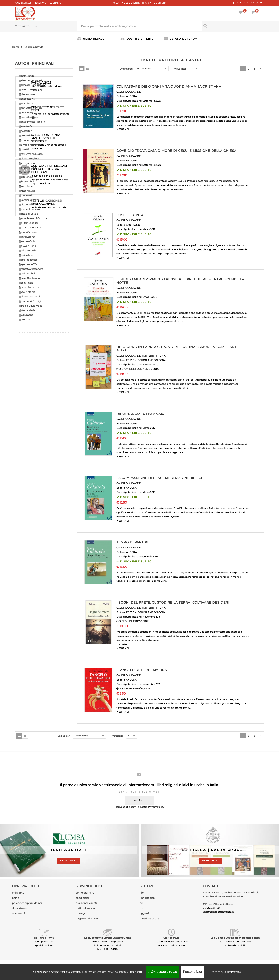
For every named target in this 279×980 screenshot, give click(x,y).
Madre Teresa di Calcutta (33, 218)
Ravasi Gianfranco (29, 278)
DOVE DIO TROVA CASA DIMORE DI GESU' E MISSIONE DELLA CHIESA (176, 151)
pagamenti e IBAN (87, 918)
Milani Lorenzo (27, 237)
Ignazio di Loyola (29, 214)
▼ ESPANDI (123, 129)
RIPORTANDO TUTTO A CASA (141, 414)
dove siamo (19, 908)
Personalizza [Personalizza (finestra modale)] (192, 972)
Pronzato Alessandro (31, 269)
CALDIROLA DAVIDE (128, 92)
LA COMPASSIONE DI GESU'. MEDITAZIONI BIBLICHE (161, 478)
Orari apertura (171, 938)
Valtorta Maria (27, 310)
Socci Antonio (27, 292)
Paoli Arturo (26, 255)
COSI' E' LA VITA (130, 215)
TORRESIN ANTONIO (154, 356)
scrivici (42, 3)
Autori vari (25, 319)
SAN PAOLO (133, 225)
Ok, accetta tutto (162, 972)
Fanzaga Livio (27, 163)
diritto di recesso (86, 908)
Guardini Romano (29, 200)
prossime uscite (149, 918)
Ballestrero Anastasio (31, 80)
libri (142, 893)
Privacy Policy (156, 807)
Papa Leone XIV (28, 264)
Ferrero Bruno (27, 172)
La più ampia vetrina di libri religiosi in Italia (235, 938)
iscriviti (139, 800)
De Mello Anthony (29, 145)
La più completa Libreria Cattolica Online (108, 938)
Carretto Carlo (27, 126)
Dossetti (24, 149)
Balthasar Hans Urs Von (33, 85)
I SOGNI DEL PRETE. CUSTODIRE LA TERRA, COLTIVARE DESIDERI (173, 602)
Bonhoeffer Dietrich (30, 108)
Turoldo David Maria (31, 306)
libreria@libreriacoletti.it (220, 912)
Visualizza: (180, 69)
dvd (142, 908)
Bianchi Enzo (26, 103)
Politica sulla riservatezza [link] (226, 972)
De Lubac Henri (28, 140)
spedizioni (82, 898)
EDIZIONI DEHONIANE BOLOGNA (146, 360)
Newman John (28, 241)
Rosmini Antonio (29, 287)
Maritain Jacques (29, 223)
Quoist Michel (27, 273)
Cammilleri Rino (28, 117)
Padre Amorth (27, 251)
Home (16, 47)
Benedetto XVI (27, 99)
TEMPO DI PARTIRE (133, 542)
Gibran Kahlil (26, 182)
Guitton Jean (26, 205)
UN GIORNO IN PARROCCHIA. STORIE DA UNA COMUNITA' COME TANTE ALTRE (178, 349)
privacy (80, 913)
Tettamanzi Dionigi (30, 301)
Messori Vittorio (28, 232)
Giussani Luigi (27, 191)
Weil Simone (26, 315)
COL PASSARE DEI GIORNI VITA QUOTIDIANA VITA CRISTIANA (169, 87)
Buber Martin (27, 113)
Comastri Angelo (29, 136)
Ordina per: (126, 69)
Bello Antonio (27, 94)
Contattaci (24, 3)
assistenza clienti (86, 903)
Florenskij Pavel (28, 168)
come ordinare (85, 893)
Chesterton (26, 131)
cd (141, 903)
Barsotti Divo (27, 90)
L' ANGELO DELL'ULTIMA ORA (142, 670)
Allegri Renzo (27, 76)
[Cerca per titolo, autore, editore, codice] (233, 26)
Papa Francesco (28, 260)
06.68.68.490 (212, 908)
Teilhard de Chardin (30, 296)
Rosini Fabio (26, 283)
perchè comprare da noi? (28, 903)
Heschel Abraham (29, 209)
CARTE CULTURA (154, 3)
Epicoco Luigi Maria (30, 159)
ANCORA (131, 96)
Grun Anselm (27, 195)
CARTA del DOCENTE (126, 3)
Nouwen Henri (27, 246)
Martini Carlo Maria (30, 228)
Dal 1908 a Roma (44, 938)
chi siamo (18, 893)
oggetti (144, 913)
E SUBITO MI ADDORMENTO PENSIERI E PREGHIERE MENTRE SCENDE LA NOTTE (180, 281)
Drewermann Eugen (31, 154)
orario (57, 3)
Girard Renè (26, 186)
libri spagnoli (148, 898)
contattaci (18, 913)
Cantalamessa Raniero (32, 122)
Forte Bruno (26, 177)
